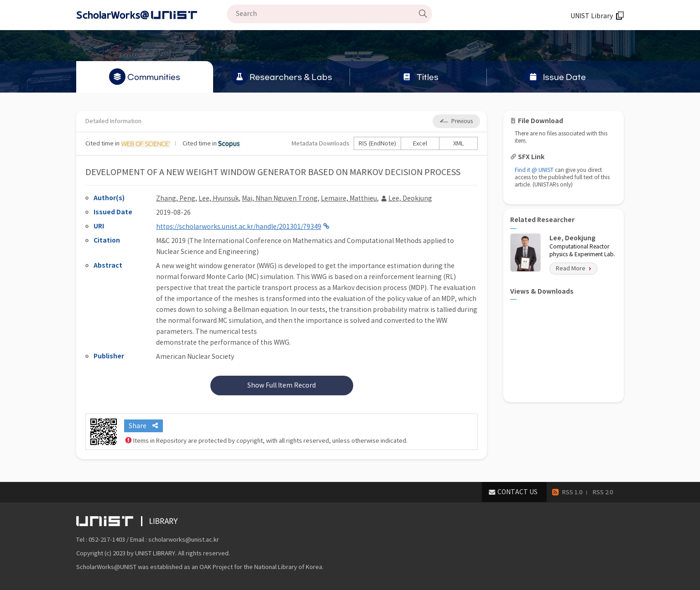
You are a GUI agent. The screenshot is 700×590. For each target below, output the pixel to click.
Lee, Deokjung (410, 198)
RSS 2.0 (603, 492)
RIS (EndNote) (377, 143)
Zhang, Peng (176, 198)
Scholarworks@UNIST (151, 15)
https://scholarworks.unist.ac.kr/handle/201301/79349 (239, 227)
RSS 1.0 (572, 492)
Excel (420, 143)
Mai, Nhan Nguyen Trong (280, 198)
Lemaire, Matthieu (349, 198)
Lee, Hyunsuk (219, 198)
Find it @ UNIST (534, 170)
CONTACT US (517, 492)
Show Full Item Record (282, 385)
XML (459, 143)
